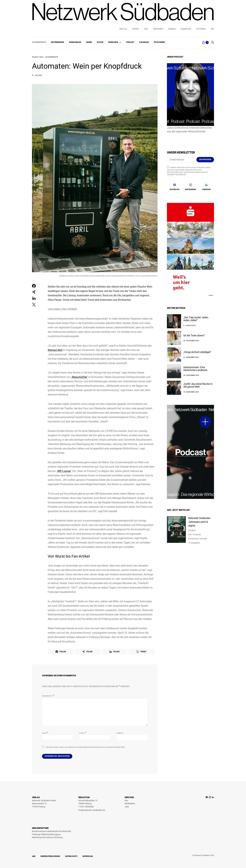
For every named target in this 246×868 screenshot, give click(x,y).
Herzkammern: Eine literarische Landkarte (195, 369)
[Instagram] (190, 186)
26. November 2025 (191, 341)
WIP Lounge (64, 471)
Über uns (123, 29)
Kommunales (75, 42)
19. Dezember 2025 (191, 392)
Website (120, 733)
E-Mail (83, 733)
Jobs (146, 29)
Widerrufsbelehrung (50, 856)
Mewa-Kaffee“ (80, 377)
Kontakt (135, 29)
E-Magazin (144, 42)
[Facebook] (175, 186)
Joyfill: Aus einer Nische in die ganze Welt (198, 385)
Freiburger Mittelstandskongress (46, 834)
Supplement (186, 29)
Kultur (100, 42)
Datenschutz (71, 856)
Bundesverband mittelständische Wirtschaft (52, 831)
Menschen (113, 42)
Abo (212, 29)
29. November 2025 (191, 375)
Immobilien (201, 29)
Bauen (89, 42)
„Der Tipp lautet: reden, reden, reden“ (196, 319)
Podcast (130, 42)
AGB (34, 856)
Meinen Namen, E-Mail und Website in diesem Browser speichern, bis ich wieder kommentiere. (86, 747)
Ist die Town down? (194, 335)
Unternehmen (57, 42)
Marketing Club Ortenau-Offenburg (47, 837)
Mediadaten (158, 29)
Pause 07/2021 (38, 57)
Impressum (88, 856)
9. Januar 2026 (190, 325)
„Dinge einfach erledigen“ (197, 352)
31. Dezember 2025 (191, 357)
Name (45, 733)
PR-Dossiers (159, 42)
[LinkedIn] (206, 186)
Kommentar (47, 696)
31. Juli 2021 (37, 75)
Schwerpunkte (39, 42)
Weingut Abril (55, 350)
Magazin (172, 29)
